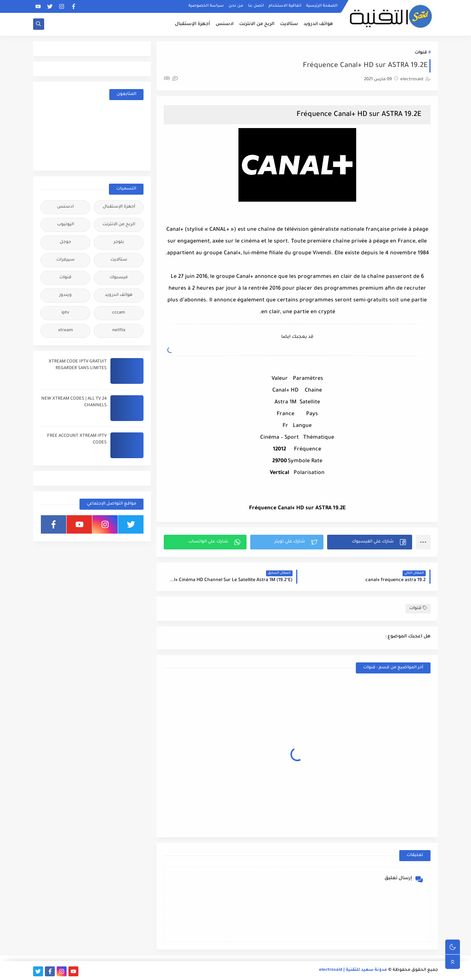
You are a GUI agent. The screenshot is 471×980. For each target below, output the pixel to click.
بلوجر (119, 242)
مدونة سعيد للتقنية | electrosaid (353, 970)
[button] (370, 542)
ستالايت (289, 24)
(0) (171, 79)
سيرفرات (65, 260)
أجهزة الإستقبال (192, 24)
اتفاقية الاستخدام (285, 6)
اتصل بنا (256, 6)
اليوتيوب (65, 225)
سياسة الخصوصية (206, 6)
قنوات (421, 53)
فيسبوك (119, 278)
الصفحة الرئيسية (322, 6)
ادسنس (225, 24)
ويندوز (65, 295)
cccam (119, 313)
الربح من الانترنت (257, 24)
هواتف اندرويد (318, 24)
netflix (119, 331)
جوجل (65, 242)
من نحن (236, 6)
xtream (65, 331)
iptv (65, 313)
